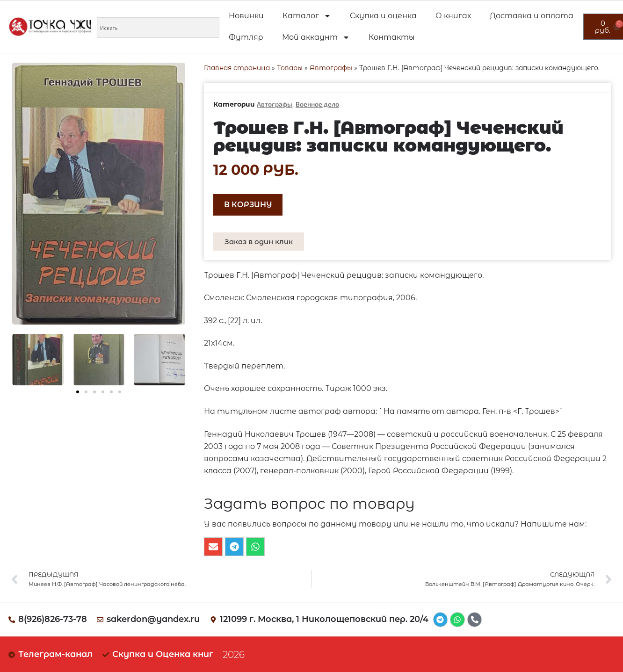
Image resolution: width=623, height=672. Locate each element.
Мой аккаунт (316, 37)
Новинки (246, 16)
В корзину (248, 205)
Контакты (392, 37)
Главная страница (237, 68)
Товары (290, 68)
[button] (78, 392)
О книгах (453, 16)
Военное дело (317, 104)
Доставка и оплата (532, 16)
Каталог (307, 16)
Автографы (331, 68)
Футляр (246, 37)
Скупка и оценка (383, 16)
